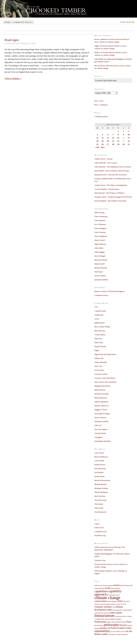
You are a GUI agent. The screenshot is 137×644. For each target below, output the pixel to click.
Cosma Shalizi (100, 335)
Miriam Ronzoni (101, 268)
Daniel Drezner (100, 346)
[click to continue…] (13, 78)
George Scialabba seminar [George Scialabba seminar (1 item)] (107, 604)
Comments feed (100, 532)
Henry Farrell (100, 240)
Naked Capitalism (101, 402)
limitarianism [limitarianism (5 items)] (104, 616)
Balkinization (100, 323)
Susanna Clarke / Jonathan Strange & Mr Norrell (113, 197)
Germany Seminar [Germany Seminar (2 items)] (103, 607)
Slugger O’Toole (101, 410)
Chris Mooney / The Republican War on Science (113, 167)
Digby (97, 350)
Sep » (103, 147)
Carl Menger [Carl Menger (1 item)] (111, 595)
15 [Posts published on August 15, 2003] (118, 138)
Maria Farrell (99, 264)
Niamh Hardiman (101, 492)
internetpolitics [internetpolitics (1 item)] (118, 610)
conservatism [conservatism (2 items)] (101, 601)
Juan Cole (98, 366)
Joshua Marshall (101, 362)
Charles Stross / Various (103, 159)
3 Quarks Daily (100, 311)
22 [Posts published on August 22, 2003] (118, 141)
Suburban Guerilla (101, 421)
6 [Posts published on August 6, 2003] (108, 135)
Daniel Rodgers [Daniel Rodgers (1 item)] (112, 601)
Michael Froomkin (102, 394)
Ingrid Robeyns (100, 244)
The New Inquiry (101, 429)
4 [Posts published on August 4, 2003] (97, 135)
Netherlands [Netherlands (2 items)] (100, 622)
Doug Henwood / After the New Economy (111, 175)
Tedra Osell (99, 508)
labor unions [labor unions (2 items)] (116, 613)
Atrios (97, 319)
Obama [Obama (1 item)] (109, 622)
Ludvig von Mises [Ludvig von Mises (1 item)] (121, 616)
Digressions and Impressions (105, 354)
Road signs (12, 40)
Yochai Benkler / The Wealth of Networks (110, 201)
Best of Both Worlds (102, 327)
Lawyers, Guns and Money (105, 378)
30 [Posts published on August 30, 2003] (123, 144)
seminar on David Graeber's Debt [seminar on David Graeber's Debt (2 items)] (115, 628)
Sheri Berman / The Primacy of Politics (109, 193)
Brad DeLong (100, 331)
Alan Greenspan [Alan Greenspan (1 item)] (108, 585)
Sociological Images (102, 414)
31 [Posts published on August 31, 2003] (129, 144)
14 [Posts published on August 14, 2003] (113, 138)
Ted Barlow (99, 504)
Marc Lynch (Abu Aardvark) (105, 382)
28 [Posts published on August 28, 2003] (113, 144)
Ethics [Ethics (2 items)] (121, 601)
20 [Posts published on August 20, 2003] (108, 141)
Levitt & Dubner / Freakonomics (107, 189)
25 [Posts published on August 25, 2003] (97, 144)
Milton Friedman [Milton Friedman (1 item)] (116, 619)
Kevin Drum (99, 370)
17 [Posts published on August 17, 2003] (129, 138)
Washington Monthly (102, 441)
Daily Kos (98, 339)
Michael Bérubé (100, 484)
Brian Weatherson (101, 457)
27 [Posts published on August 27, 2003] (108, 144)
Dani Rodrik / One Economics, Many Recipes (112, 171)
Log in (97, 524)
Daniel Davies (100, 465)
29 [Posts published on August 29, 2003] (118, 144)
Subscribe (126, 22)
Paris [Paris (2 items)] (129, 622)
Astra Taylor (99, 453)
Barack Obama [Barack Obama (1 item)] (125, 585)
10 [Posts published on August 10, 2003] (129, 135)
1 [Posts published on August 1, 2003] (118, 131)
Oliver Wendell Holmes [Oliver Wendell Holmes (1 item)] (119, 622)
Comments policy (23, 22)
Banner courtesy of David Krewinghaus (110, 291)
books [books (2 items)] (108, 588)
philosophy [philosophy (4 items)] (111, 625)
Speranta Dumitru (101, 280)
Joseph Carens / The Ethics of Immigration (111, 185)
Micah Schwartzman (102, 480)
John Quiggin (100, 252)
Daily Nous (99, 342)
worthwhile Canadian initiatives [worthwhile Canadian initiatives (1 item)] (118, 634)
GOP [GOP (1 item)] (114, 607)
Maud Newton (100, 390)
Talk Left (98, 425)
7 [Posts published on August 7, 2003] (113, 135)
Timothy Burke (100, 433)
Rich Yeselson (100, 496)
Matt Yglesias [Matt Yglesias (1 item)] (106, 619)
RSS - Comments (101, 105)
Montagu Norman (101, 488)
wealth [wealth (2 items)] (104, 634)
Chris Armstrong (101, 216)
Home (7, 22)
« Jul (97, 147)
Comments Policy (101, 295)
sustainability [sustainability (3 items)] (102, 631)
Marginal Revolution (102, 386)
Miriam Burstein (101, 398)
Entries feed (99, 528)
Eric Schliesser (100, 224)
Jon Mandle (99, 472)
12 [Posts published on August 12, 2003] (103, 138)
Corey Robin (99, 461)
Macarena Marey (101, 260)
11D (96, 307)
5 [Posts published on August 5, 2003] (103, 135)
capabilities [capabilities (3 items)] (101, 591)
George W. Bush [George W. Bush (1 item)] (121, 604)
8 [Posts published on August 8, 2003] (118, 135)
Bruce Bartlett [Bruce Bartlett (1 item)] (116, 588)
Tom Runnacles (100, 512)
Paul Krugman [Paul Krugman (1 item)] (99, 625)
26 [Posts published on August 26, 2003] (103, 144)
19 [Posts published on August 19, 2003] (103, 141)
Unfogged (98, 437)
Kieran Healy (100, 476)
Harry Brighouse (101, 236)
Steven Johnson (100, 417)
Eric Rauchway (100, 468)
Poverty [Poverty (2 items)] (123, 625)
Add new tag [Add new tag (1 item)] (98, 585)
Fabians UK (99, 358)
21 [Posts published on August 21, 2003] (113, 141)
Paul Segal (98, 272)
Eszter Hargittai (100, 228)
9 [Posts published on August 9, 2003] (123, 135)
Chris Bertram (100, 220)
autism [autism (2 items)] (117, 585)
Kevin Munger (100, 256)
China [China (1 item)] (117, 595)
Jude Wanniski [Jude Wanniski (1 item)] (105, 613)
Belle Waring (99, 212)
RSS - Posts (99, 101)
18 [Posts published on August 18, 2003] (97, 141)
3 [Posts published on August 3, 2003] (129, 131)
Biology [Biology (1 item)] (102, 588)
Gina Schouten (100, 232)
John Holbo (99, 248)
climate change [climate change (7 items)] (107, 598)
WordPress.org (100, 535)
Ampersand (99, 315)
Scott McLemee (100, 500)
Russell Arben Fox (102, 406)
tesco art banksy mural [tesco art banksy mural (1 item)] (118, 632)
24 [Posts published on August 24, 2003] (129, 141)
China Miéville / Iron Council (106, 163)
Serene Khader (100, 276)
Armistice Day (100, 560)
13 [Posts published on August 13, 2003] (108, 138)
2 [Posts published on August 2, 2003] (123, 131)
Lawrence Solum (101, 374)
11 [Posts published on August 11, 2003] (97, 138)
